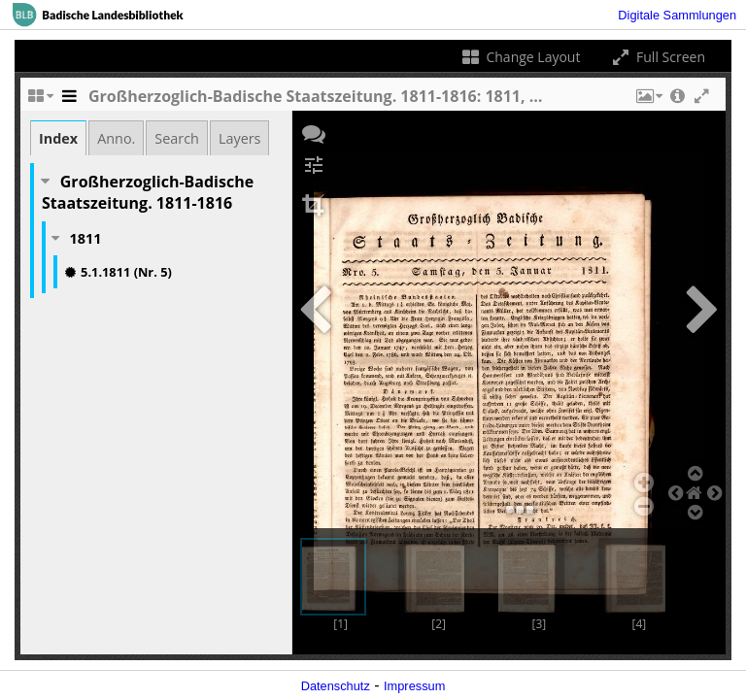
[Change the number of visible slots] (40, 101)
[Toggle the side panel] (69, 101)
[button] (648, 101)
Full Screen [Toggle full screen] (657, 57)
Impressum (414, 686)
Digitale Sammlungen (677, 15)
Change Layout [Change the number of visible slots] (520, 57)
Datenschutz (336, 686)
